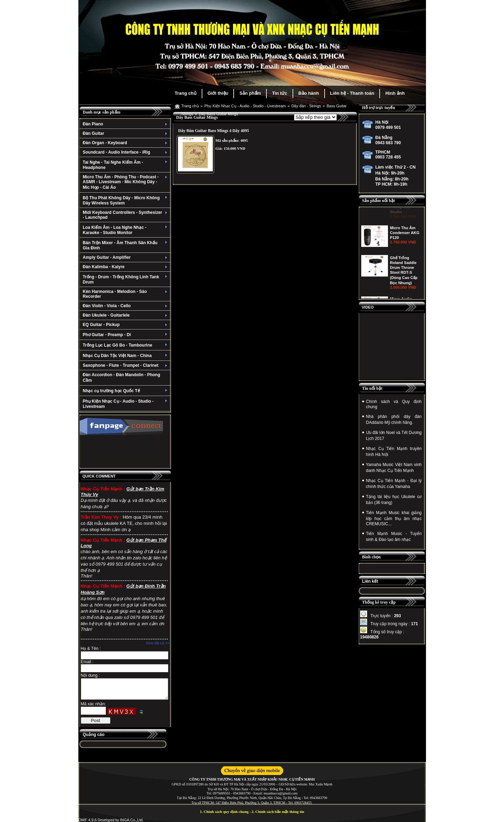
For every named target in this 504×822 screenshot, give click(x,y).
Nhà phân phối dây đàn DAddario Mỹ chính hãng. (394, 420)
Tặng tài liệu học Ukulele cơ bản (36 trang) (394, 500)
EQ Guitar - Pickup (126, 325)
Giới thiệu (218, 93)
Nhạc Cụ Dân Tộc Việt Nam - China (126, 356)
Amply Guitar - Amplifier (126, 257)
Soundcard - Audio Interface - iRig (126, 152)
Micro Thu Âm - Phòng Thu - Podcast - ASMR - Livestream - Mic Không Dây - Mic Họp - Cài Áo (126, 182)
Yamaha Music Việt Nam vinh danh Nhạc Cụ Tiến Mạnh (394, 468)
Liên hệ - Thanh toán (352, 93)
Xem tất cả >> (157, 643)
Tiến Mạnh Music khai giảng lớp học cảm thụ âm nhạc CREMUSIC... (394, 518)
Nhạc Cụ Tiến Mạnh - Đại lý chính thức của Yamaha (394, 484)
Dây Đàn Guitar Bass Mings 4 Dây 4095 (214, 131)
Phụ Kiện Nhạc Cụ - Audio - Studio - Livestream (126, 404)
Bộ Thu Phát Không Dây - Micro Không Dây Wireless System (126, 200)
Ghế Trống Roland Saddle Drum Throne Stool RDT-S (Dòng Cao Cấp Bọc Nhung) (404, 297)
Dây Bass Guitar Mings (218, 114)
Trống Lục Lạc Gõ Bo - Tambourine (126, 345)
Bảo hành (309, 93)
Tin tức (280, 93)
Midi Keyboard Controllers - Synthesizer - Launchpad (126, 215)
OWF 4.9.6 (88, 820)
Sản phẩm (250, 93)
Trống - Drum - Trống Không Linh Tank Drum (126, 280)
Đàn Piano (126, 124)
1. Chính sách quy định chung (224, 812)
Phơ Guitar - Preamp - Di (126, 335)
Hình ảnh (395, 93)
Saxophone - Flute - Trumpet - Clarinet (126, 365)
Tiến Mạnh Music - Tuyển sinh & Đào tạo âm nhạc (394, 537)
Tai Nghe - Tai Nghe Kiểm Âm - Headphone (126, 165)
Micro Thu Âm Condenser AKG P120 (405, 259)
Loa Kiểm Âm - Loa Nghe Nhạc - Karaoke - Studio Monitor (126, 230)
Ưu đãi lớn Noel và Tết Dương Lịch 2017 (394, 436)
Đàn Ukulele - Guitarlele (126, 315)
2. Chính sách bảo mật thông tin (278, 812)
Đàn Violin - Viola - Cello (126, 306)
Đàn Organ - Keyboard (126, 143)
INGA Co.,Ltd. (132, 820)
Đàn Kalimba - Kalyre (126, 267)
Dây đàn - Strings (306, 106)
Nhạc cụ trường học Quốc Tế (126, 391)
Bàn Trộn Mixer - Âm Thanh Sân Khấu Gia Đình (126, 245)
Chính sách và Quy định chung (394, 404)
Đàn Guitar (126, 133)
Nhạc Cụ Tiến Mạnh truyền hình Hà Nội (394, 452)
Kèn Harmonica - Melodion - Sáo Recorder (126, 294)
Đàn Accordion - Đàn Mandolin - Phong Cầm (122, 378)
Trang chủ (186, 93)
